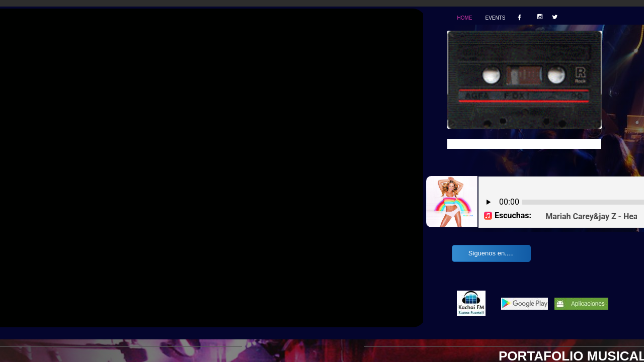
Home (464, 18)
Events (495, 18)
